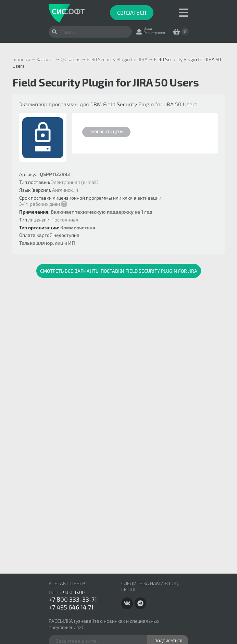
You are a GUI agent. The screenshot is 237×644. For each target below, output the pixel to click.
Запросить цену (106, 132)
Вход (148, 28)
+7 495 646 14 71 (71, 607)
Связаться (132, 12)
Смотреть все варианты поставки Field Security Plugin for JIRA (119, 271)
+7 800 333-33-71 (73, 599)
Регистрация (154, 33)
